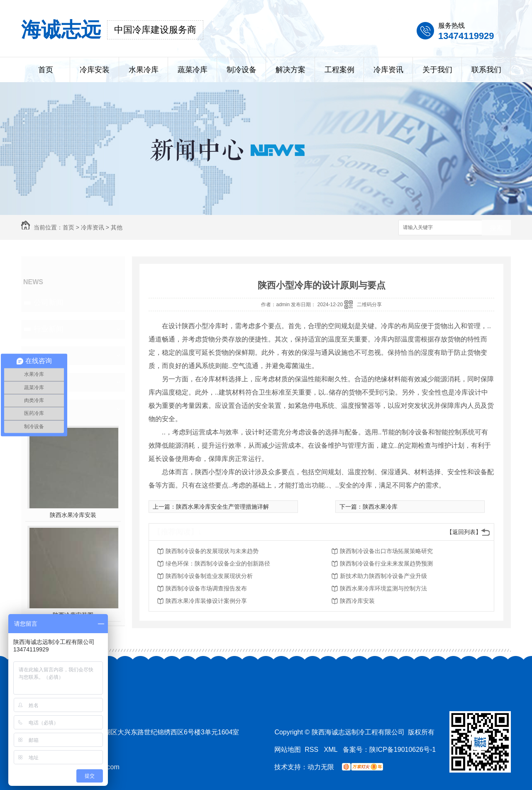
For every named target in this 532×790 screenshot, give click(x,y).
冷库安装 (95, 70)
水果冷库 (144, 70)
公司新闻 (49, 302)
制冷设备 (242, 70)
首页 (46, 70)
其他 (117, 227)
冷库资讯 (388, 70)
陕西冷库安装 (357, 601)
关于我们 (437, 70)
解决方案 (290, 70)
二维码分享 (369, 305)
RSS (312, 750)
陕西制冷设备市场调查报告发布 (206, 588)
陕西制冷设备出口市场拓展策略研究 (386, 551)
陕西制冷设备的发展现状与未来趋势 (212, 551)
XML (332, 750)
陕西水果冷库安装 (73, 515)
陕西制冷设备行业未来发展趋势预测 (386, 563)
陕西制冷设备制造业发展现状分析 (209, 576)
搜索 (496, 228)
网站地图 (288, 750)
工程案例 (339, 70)
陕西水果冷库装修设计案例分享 (206, 601)
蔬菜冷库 (193, 70)
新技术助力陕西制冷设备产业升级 (383, 576)
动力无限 (321, 767)
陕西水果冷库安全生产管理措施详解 (222, 507)
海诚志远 (61, 30)
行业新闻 (49, 329)
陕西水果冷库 (380, 507)
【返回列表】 (464, 532)
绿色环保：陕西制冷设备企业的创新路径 (218, 563)
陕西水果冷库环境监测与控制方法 (383, 588)
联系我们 (486, 70)
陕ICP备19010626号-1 (403, 750)
